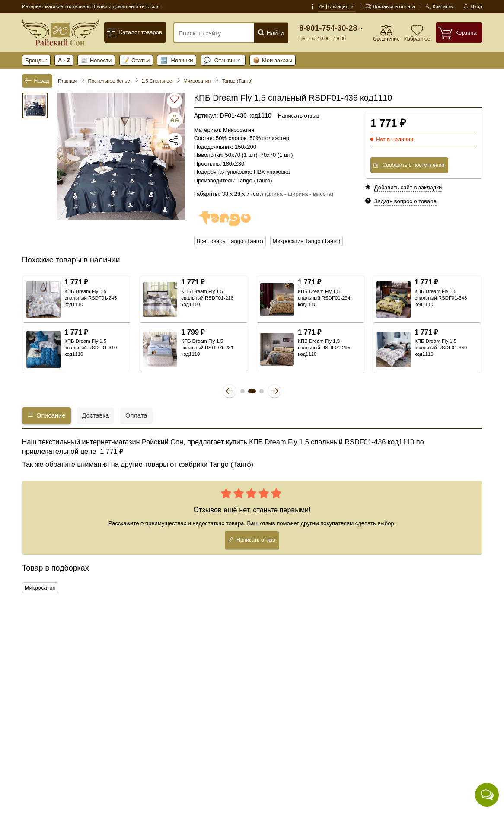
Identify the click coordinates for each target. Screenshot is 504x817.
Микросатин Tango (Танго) (306, 241)
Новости (96, 60)
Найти (271, 33)
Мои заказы (273, 60)
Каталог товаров (134, 32)
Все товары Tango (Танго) (230, 241)
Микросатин (40, 588)
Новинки (177, 60)
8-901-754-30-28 (328, 28)
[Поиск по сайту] (221, 33)
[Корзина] (459, 33)
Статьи (136, 60)
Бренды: (36, 60)
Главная (67, 81)
